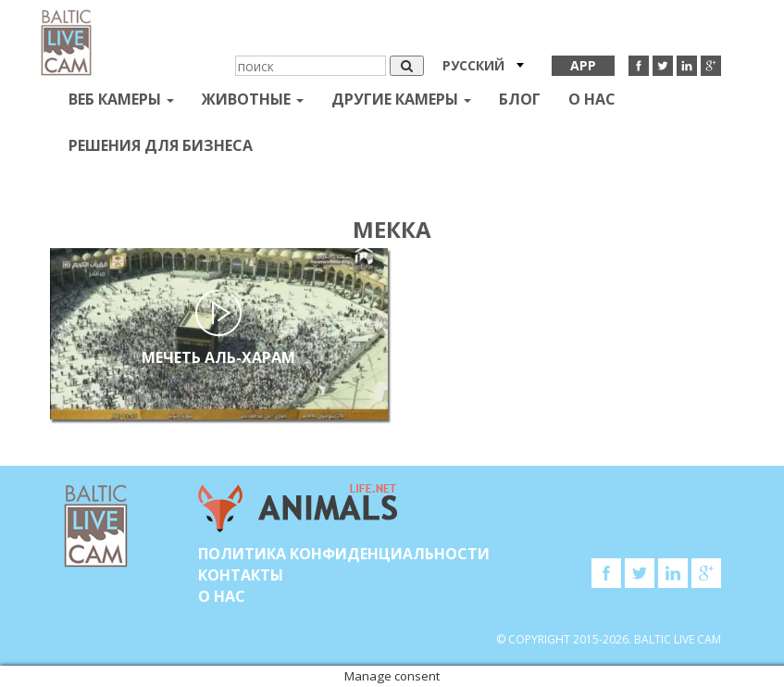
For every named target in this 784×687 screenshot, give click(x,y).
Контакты (241, 575)
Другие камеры (401, 99)
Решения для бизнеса (161, 145)
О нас (592, 99)
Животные (253, 99)
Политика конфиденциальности (344, 554)
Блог (520, 99)
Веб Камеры (121, 99)
